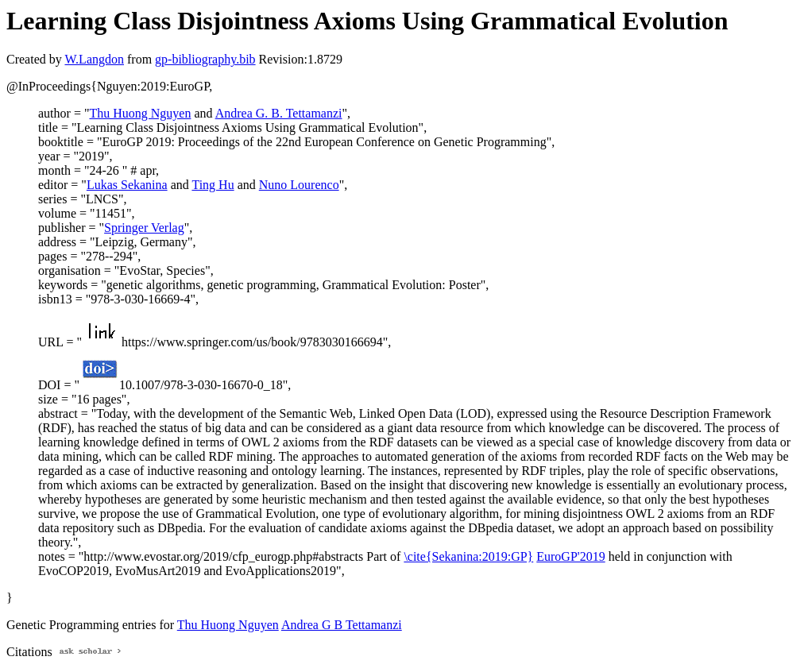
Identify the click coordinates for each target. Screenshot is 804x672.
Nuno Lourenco (299, 185)
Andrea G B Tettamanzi (342, 625)
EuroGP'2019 (570, 556)
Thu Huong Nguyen (140, 113)
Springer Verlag (144, 228)
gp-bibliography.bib (205, 59)
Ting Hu (213, 185)
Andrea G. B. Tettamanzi (279, 113)
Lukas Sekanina (127, 185)
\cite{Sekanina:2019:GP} (468, 556)
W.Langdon (94, 59)
